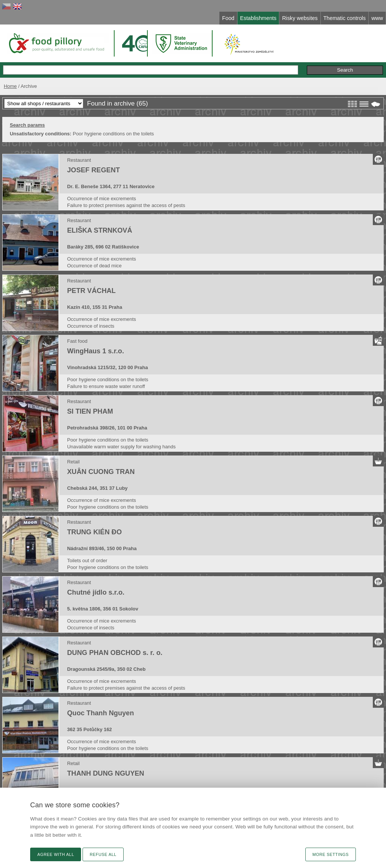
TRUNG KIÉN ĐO (94, 532)
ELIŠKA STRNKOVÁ (100, 230)
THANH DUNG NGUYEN (106, 773)
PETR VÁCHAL (91, 291)
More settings (331, 854)
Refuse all (103, 854)
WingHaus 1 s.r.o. (96, 351)
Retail (73, 462)
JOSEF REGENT (93, 170)
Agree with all (56, 854)
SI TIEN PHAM (90, 411)
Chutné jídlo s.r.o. (96, 592)
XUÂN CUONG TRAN (101, 472)
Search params (27, 125)
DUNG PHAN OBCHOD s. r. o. (115, 653)
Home (10, 86)
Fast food (77, 341)
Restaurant (79, 160)
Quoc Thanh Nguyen (100, 713)
